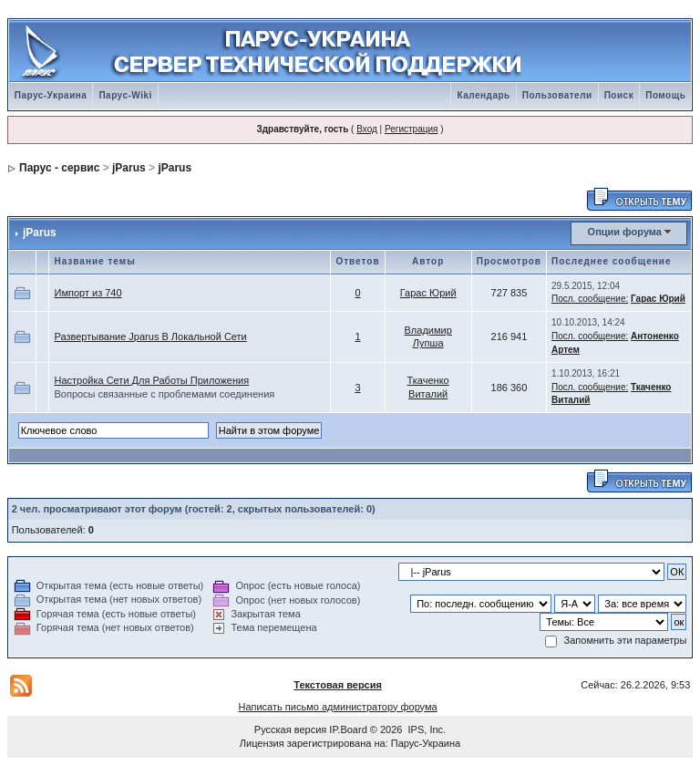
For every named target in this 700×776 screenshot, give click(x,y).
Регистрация (411, 129)
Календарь (483, 95)
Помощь (665, 95)
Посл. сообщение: (590, 299)
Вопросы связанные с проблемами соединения (164, 394)
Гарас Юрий (428, 293)
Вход (367, 129)
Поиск (619, 95)
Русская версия (290, 729)
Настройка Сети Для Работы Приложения (151, 380)
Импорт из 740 (87, 293)
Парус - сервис (59, 168)
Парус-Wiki (125, 95)
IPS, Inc (426, 729)
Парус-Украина (51, 95)
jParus (129, 168)
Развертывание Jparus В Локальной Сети (150, 336)
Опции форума (625, 232)
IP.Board (348, 729)
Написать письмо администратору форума (337, 707)
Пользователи (557, 95)
